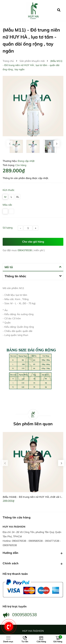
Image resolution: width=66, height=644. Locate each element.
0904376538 (25, 250)
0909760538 (10, 545)
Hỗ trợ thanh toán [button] (15, 574)
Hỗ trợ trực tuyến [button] (15, 606)
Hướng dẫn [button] (33, 553)
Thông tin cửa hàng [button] (17, 517)
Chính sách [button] (33, 564)
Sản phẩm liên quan (33, 424)
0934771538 (52, 541)
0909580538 (36, 541)
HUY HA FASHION (14, 527)
